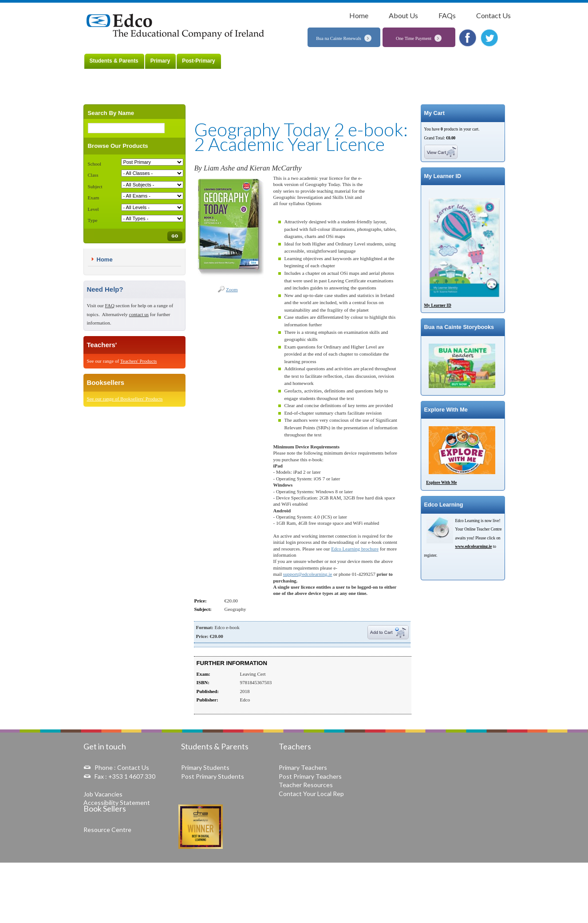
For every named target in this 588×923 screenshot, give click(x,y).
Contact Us (493, 15)
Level (93, 209)
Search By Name (111, 113)
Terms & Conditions (284, 877)
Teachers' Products (139, 361)
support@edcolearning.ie (308, 574)
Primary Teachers (303, 767)
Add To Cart (388, 632)
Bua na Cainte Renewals (339, 38)
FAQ (110, 305)
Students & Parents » (150, 6)
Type (93, 220)
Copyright (489, 877)
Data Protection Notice (448, 877)
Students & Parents (114, 61)
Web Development (471, 908)
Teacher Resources (306, 785)
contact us (139, 314)
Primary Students (205, 767)
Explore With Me (441, 483)
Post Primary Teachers (310, 776)
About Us (403, 15)
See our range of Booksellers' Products (125, 399)
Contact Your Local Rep (311, 794)
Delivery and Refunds (395, 877)
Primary (160, 61)
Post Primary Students (213, 776)
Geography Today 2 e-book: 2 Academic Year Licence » (259, 6)
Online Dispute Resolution (339, 877)
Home (359, 15)
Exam (94, 198)
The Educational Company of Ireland (178, 27)
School (95, 164)
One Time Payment (414, 38)
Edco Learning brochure (355, 549)
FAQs (447, 15)
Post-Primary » (187, 6)
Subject (95, 186)
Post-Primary (198, 61)
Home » (120, 6)
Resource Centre (107, 830)
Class (93, 175)
